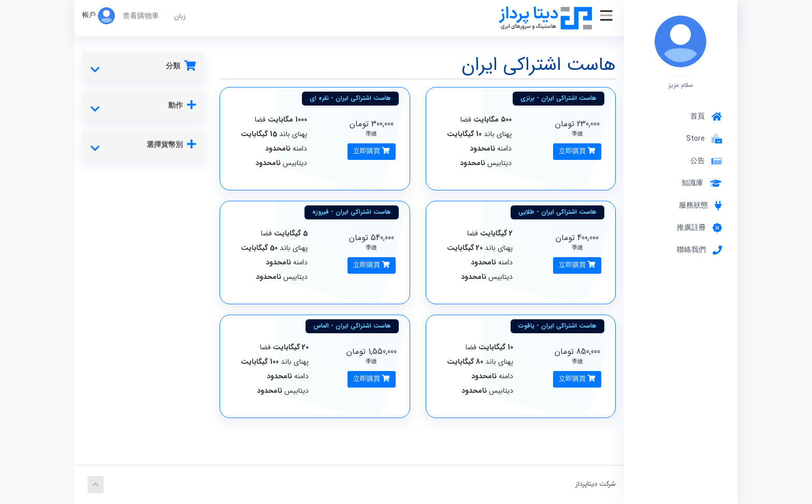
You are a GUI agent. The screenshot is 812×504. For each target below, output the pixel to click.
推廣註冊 (699, 228)
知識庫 (702, 183)
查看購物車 (141, 16)
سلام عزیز (681, 85)
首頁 (706, 116)
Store (702, 139)
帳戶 (99, 15)
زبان (180, 16)
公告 (706, 161)
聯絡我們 (699, 250)
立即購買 (577, 151)
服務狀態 (700, 205)
